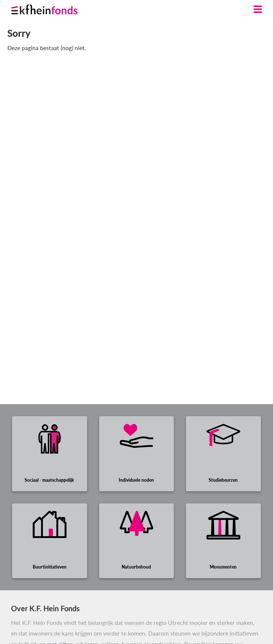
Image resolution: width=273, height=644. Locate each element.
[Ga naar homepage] (53, 8)
